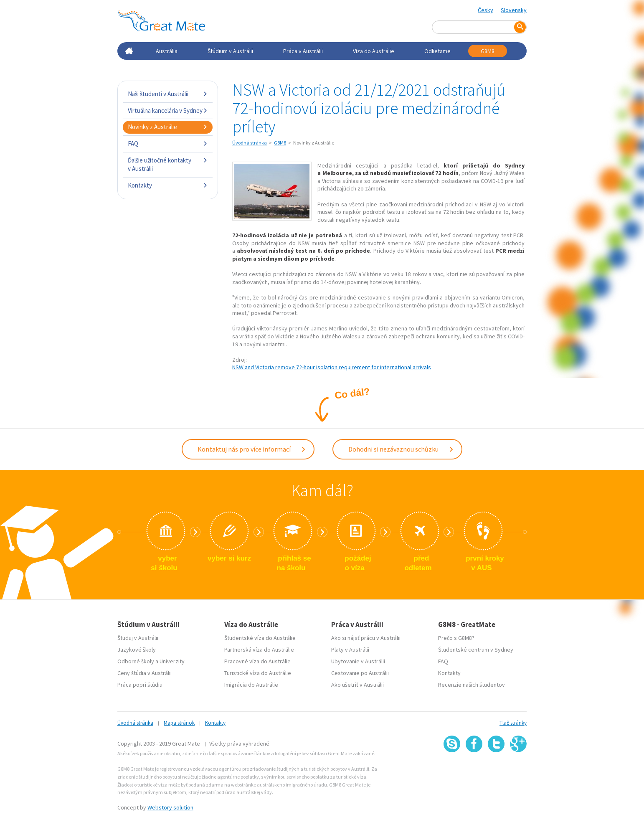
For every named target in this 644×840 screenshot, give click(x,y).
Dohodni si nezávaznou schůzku (401, 449)
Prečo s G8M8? (456, 638)
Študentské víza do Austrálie (260, 638)
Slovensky (514, 10)
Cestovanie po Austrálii (360, 673)
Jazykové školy (137, 650)
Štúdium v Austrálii (230, 51)
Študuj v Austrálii (138, 638)
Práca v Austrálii (303, 51)
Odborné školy (136, 661)
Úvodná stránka (250, 143)
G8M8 (488, 51)
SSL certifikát (496, 771)
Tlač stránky (513, 723)
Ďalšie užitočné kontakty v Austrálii (168, 164)
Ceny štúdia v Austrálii (145, 673)
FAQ (168, 143)
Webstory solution (170, 807)
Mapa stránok (179, 723)
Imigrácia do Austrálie (251, 685)
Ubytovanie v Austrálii (358, 661)
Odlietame (437, 51)
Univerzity (172, 661)
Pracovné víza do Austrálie (257, 661)
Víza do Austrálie (374, 51)
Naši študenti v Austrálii (168, 94)
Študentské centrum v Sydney (476, 650)
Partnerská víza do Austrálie (259, 650)
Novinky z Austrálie (168, 127)
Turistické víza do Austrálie (258, 673)
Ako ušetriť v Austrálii (357, 685)
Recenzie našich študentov (472, 685)
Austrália (167, 51)
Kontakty (168, 185)
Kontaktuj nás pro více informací (252, 449)
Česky (486, 10)
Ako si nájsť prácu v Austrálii (366, 638)
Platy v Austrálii (350, 650)
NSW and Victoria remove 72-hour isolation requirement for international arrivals (332, 367)
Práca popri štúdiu (140, 685)
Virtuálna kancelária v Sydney (168, 110)
